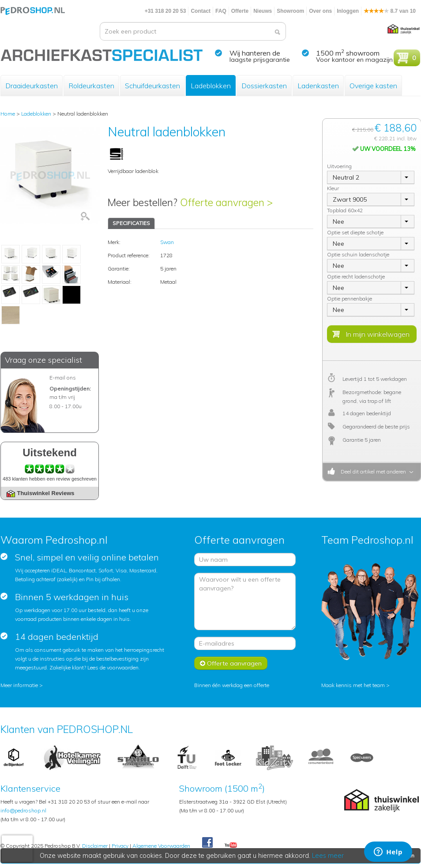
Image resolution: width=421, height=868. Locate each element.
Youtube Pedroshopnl (231, 845)
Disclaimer (95, 846)
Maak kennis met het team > (355, 685)
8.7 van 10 (390, 11)
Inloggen (348, 11)
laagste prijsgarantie (260, 60)
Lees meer (328, 856)
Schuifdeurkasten (152, 86)
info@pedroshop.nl (23, 810)
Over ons (320, 11)
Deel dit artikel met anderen (372, 472)
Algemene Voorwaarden (161, 846)
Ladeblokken (211, 86)
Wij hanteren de (255, 53)
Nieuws (263, 11)
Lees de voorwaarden (113, 667)
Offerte (240, 11)
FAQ (221, 11)
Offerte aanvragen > (226, 202)
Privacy (120, 846)
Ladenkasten (318, 86)
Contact (201, 11)
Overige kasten (373, 86)
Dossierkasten (264, 86)
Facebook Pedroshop (207, 843)
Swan (167, 242)
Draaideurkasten (32, 86)
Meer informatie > (22, 685)
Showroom (290, 11)
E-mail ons (63, 378)
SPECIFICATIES (131, 223)
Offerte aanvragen (231, 663)
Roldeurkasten (91, 86)
